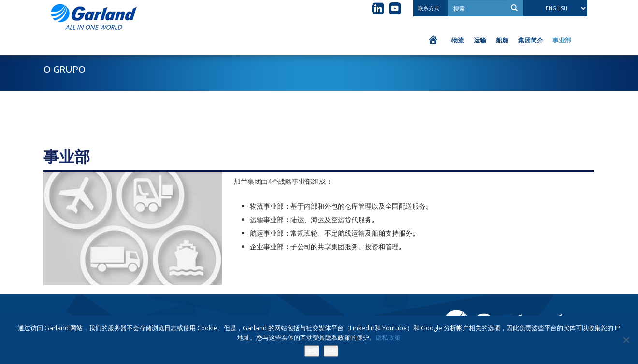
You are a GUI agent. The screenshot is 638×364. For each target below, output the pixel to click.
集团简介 (531, 40)
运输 (480, 40)
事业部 (562, 40)
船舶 (502, 40)
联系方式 (429, 8)
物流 (458, 40)
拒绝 (331, 351)
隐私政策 (388, 337)
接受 (312, 351)
